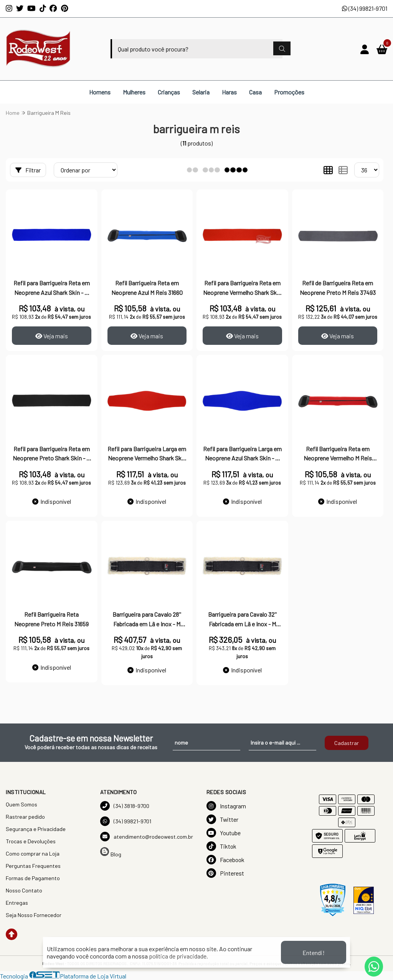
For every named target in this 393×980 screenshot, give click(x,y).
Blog (111, 852)
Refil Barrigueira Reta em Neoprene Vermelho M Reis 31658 (338, 454)
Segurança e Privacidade (36, 829)
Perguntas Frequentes (33, 866)
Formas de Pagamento (33, 878)
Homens (100, 92)
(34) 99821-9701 (365, 8)
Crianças (169, 92)
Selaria (201, 92)
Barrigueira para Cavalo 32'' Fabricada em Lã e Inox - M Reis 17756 (242, 620)
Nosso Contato (24, 890)
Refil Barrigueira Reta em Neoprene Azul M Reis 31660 (147, 287)
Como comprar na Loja (33, 853)
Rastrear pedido (25, 817)
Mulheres (134, 92)
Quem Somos (21, 804)
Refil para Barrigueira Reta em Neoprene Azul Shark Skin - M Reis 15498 (52, 288)
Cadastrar (347, 743)
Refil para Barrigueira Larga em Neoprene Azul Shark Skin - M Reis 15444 (242, 454)
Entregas (17, 903)
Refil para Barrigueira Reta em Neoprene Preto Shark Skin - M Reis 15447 (52, 454)
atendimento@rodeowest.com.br (147, 837)
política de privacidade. (178, 956)
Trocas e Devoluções (31, 841)
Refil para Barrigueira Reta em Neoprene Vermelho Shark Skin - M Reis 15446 (242, 288)
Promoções (289, 92)
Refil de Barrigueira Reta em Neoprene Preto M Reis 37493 (338, 287)
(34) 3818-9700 (125, 806)
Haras (229, 92)
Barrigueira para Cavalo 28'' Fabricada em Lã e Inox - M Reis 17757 (147, 620)
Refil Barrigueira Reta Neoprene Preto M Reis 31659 (51, 619)
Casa (255, 92)
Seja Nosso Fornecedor (34, 915)
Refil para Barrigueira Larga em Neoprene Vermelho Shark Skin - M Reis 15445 (147, 454)
